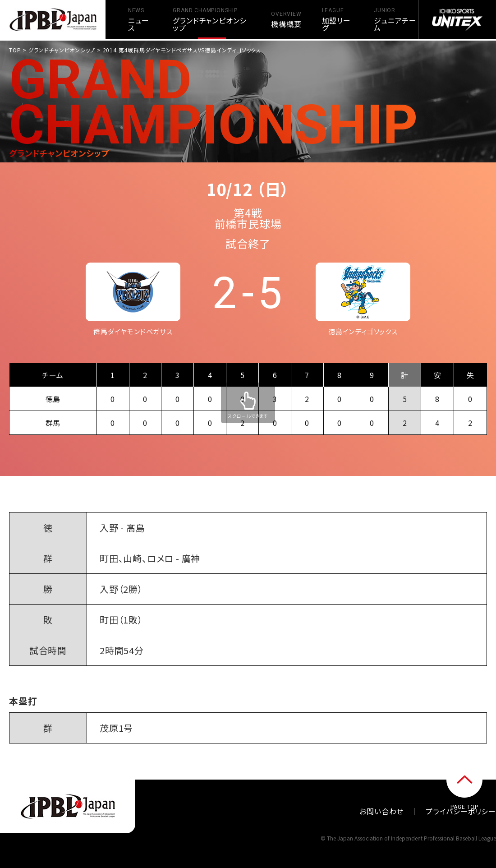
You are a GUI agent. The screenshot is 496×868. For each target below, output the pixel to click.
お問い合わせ (381, 811)
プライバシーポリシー (461, 811)
